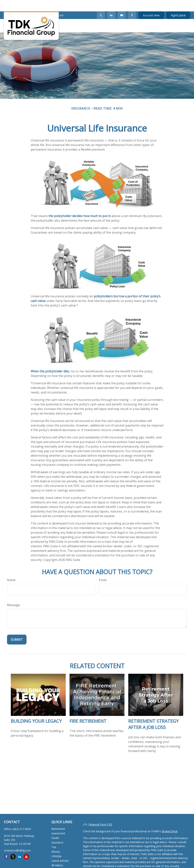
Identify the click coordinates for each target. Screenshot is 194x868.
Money (56, 840)
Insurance (57, 831)
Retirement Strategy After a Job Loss (153, 713)
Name (11, 569)
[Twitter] (101, 4)
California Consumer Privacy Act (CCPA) (107, 865)
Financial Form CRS (100, 813)
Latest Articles (60, 849)
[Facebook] (132, 4)
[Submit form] (17, 628)
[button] (54, 14)
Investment (58, 822)
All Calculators (60, 858)
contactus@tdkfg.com (48, 4)
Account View (151, 4)
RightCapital (178, 4)
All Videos (57, 854)
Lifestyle (56, 845)
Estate (55, 827)
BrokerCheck (170, 820)
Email (103, 569)
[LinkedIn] (111, 4)
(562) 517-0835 (15, 4)
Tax (54, 836)
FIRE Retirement (88, 710)
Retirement (58, 817)
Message (13, 594)
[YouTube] (122, 4)
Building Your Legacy (36, 710)
